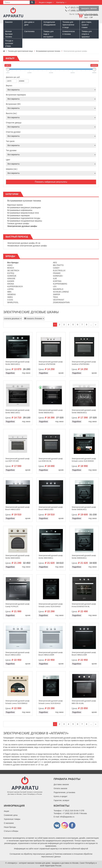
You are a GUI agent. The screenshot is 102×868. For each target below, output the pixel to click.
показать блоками (34, 318)
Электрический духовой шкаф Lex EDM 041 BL (51, 460)
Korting (57, 281)
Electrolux (59, 271)
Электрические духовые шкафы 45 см (24, 243)
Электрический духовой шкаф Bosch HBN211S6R (84, 654)
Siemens (11, 294)
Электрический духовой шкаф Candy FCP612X (17, 605)
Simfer (57, 294)
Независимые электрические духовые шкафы (27, 246)
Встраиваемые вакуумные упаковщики (24, 208)
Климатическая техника (69, 33)
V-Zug (10, 300)
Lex (55, 286)
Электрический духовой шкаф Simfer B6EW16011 (84, 411)
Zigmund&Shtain (61, 302)
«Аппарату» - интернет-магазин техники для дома (29, 863)
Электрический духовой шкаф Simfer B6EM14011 (51, 411)
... (91, 325)
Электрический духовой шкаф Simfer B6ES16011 (17, 363)
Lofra (10, 289)
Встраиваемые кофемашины (20, 210)
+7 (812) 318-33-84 (70, 811)
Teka (55, 297)
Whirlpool (13, 302)
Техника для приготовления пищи (68, 25)
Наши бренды (10, 827)
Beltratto (58, 265)
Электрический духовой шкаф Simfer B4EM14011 (84, 508)
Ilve (55, 278)
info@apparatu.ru (67, 817)
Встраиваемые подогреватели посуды (24, 218)
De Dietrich (13, 271)
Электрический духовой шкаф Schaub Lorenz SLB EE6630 (84, 460)
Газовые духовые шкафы (18, 223)
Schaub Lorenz (61, 292)
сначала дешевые (13, 318)
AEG (55, 263)
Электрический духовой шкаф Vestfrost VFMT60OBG (84, 363)
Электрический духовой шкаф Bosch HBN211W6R (51, 654)
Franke (57, 273)
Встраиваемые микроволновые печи (23, 213)
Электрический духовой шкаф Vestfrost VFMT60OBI (51, 363)
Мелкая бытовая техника (9, 34)
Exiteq (11, 273)
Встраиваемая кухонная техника (24, 201)
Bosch (11, 268)
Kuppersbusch (15, 286)
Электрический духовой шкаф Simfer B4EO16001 (17, 557)
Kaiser (11, 281)
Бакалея (9, 22)
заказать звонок (89, 8)
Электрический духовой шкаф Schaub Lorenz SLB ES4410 (51, 605)
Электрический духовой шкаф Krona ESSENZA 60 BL (84, 605)
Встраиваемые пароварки (18, 216)
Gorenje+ (58, 276)
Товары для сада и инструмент (48, 34)
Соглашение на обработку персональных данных (31, 854)
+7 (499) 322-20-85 (70, 813)
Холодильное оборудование (50, 23)
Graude (11, 278)
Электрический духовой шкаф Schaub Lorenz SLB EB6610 (17, 702)
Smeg (10, 297)
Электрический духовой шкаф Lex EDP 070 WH (17, 460)
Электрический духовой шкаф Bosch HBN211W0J (17, 654)
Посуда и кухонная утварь (9, 43)
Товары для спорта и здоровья (87, 34)
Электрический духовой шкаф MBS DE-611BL (84, 702)
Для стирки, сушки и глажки (87, 25)
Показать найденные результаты (51, 182)
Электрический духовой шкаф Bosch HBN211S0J (51, 508)
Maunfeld (58, 289)
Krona (11, 284)
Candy (56, 268)
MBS (9, 292)
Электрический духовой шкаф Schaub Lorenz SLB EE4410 (51, 702)
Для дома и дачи (29, 23)
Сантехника (29, 31)
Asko (10, 265)
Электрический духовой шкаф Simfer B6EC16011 (17, 411)
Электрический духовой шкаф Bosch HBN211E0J (17, 508)
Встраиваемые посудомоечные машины (25, 221)
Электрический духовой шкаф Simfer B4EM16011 (84, 557)
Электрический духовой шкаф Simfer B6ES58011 (51, 557)
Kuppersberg (60, 284)
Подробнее (10, 373)
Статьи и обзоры (11, 831)
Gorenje (12, 276)
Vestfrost (59, 300)
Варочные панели (15, 205)
